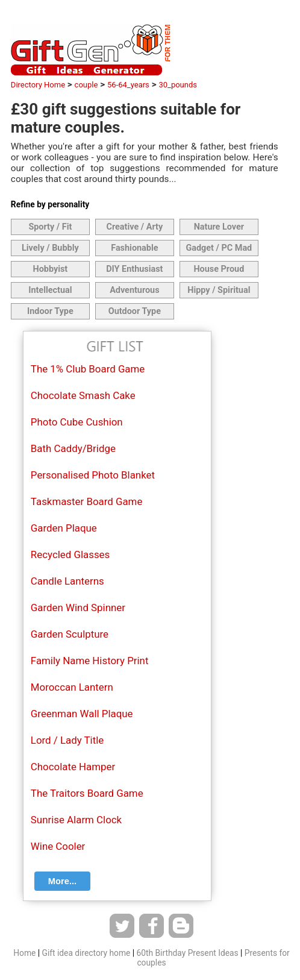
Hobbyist (50, 269)
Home (24, 953)
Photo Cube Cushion (77, 422)
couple (86, 85)
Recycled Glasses (70, 554)
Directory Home (38, 85)
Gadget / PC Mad (219, 248)
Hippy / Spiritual (219, 290)
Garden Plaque (64, 528)
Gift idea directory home (86, 953)
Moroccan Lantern (72, 687)
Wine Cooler (58, 846)
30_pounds (178, 85)
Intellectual (50, 290)
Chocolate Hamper (73, 767)
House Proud (219, 269)
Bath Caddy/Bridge (73, 448)
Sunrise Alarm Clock (76, 820)
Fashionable (134, 248)
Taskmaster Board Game (86, 501)
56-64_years (128, 85)
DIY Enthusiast (134, 269)
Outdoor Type (135, 311)
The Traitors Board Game (87, 793)
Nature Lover (219, 227)
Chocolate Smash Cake (83, 395)
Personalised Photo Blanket (93, 475)
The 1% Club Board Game (88, 369)
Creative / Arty (135, 227)
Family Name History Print (90, 661)
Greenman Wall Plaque (82, 714)
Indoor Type (50, 311)
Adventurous (134, 290)
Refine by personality (50, 204)
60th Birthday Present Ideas (188, 953)
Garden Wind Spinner (78, 608)
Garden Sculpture (70, 634)
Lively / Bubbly (50, 248)
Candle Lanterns (67, 581)
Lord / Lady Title (67, 740)
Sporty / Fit (50, 227)
